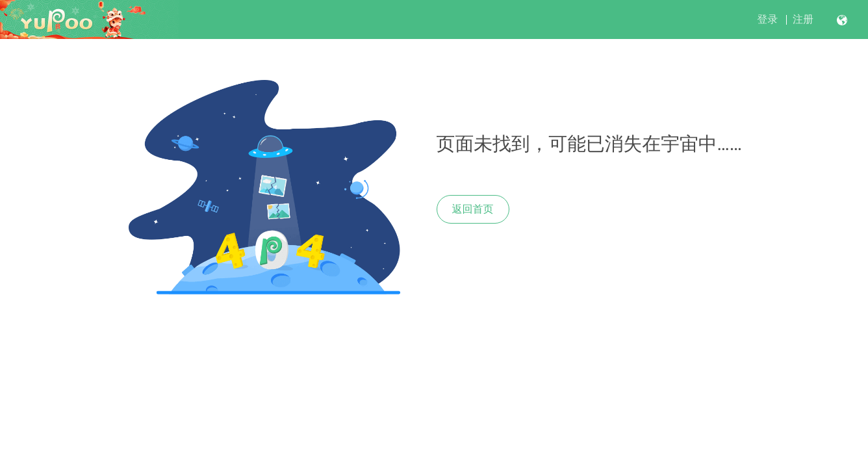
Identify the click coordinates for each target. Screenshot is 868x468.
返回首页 (473, 209)
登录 (767, 19)
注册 (803, 19)
